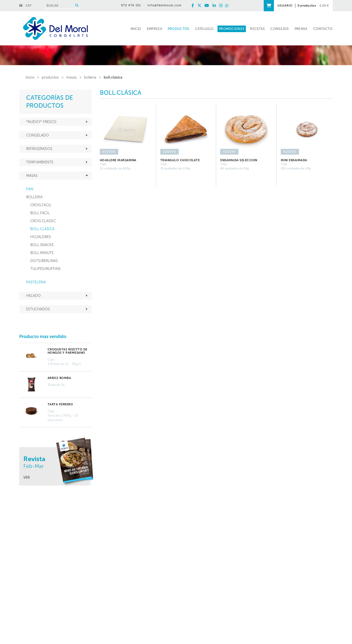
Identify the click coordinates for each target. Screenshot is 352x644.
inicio (30, 77)
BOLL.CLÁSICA (113, 77)
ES (21, 6)
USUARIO (285, 6)
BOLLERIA (90, 77)
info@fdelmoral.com (164, 5)
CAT (28, 6)
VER (27, 477)
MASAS (71, 77)
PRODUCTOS (50, 77)
